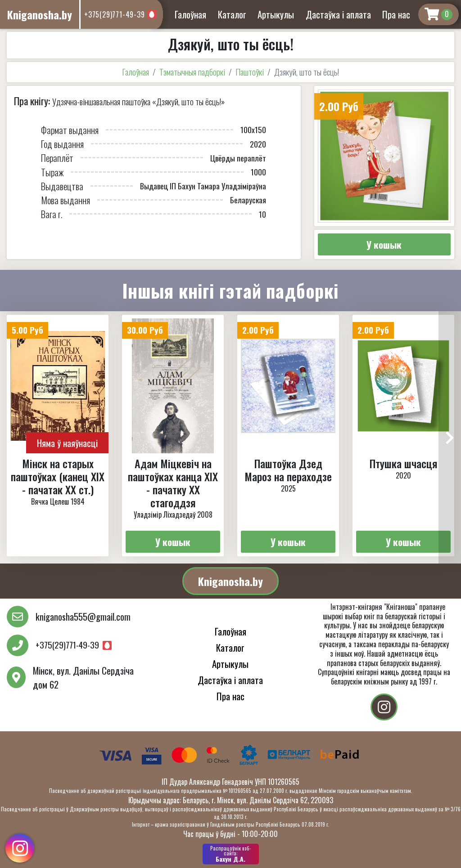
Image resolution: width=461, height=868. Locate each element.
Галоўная (190, 14)
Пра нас (396, 14)
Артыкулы (276, 14)
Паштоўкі (250, 72)
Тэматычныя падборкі (192, 72)
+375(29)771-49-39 (115, 14)
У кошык (384, 244)
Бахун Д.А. (231, 854)
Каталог (232, 14)
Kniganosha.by (230, 581)
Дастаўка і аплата (338, 14)
